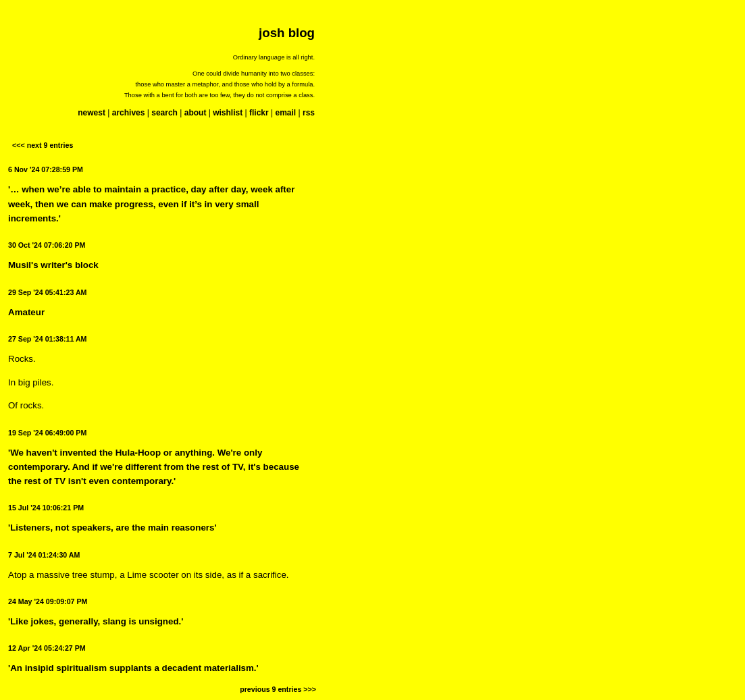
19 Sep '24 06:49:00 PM (47, 433)
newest (92, 113)
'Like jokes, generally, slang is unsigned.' (96, 621)
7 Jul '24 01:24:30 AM (44, 555)
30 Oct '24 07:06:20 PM (47, 245)
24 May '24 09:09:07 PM (48, 601)
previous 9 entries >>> (278, 689)
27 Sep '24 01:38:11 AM (47, 339)
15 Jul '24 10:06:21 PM (46, 508)
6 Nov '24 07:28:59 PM (46, 169)
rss (309, 113)
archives (129, 113)
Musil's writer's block (53, 265)
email (285, 113)
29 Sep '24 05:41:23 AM (47, 292)
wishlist (228, 113)
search (164, 113)
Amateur (26, 312)
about (196, 113)
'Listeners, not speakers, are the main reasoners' (112, 528)
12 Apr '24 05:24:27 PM (47, 648)
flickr (259, 113)
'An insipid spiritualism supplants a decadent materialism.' (133, 668)
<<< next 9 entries (43, 145)
